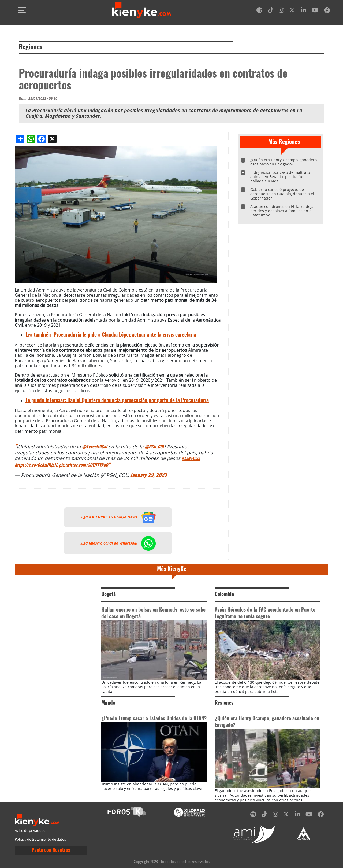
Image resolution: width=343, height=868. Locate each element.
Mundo (108, 703)
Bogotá (109, 595)
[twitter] (292, 11)
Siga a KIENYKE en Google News (118, 517)
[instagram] (281, 11)
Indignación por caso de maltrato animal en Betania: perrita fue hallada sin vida (280, 177)
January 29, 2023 (148, 475)
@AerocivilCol (94, 447)
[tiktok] (271, 11)
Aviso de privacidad (30, 831)
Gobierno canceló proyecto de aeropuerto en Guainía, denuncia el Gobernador (282, 194)
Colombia (224, 595)
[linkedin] (303, 11)
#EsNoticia (191, 459)
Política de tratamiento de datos (40, 839)
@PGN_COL (154, 447)
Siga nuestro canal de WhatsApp (118, 543)
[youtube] (315, 11)
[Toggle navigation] (22, 10)
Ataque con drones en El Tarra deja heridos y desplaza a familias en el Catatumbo (282, 211)
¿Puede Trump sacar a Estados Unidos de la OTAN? (154, 719)
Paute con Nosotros (51, 851)
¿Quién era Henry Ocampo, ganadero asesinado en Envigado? (284, 162)
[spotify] (259, 11)
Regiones (31, 47)
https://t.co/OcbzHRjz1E (36, 465)
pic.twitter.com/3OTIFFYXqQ (83, 465)
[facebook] (327, 11)
